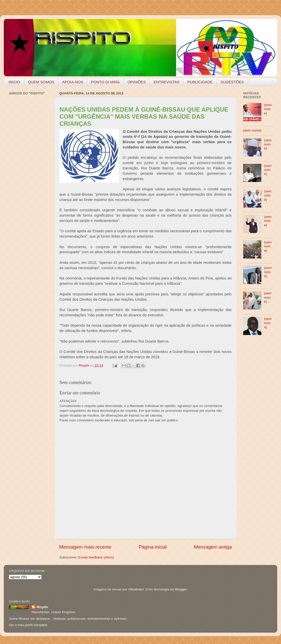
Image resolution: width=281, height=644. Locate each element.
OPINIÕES (137, 82)
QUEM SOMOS (41, 82)
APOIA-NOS (73, 82)
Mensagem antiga (213, 547)
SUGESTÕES (232, 82)
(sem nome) (268, 109)
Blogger (181, 589)
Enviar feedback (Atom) (96, 557)
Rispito (42, 607)
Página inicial (153, 547)
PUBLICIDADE (200, 82)
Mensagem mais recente (85, 547)
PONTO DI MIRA (105, 82)
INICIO (14, 82)
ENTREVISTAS (166, 82)
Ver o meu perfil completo (28, 625)
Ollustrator (136, 589)
